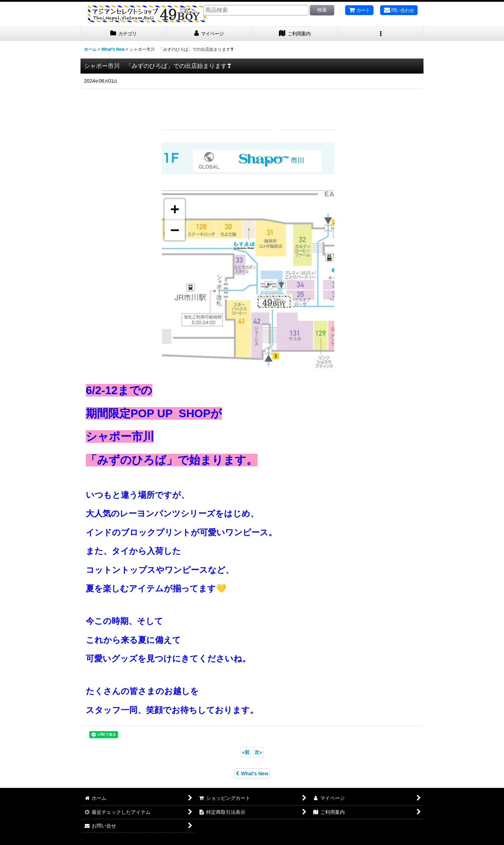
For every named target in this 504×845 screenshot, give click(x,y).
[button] (381, 34)
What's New (252, 774)
